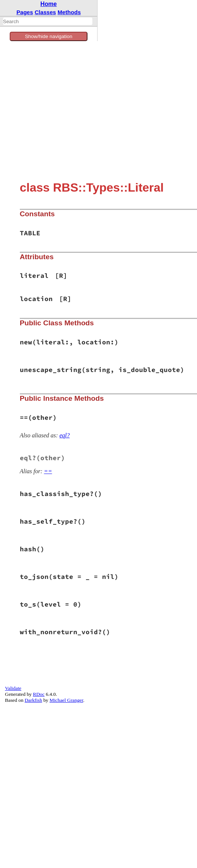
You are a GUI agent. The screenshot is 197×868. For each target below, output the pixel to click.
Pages (25, 12)
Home (49, 4)
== (48, 471)
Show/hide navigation (49, 36)
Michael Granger (67, 700)
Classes (45, 12)
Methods (69, 12)
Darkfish (33, 700)
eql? (65, 435)
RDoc (39, 694)
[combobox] (48, 21)
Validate (13, 688)
